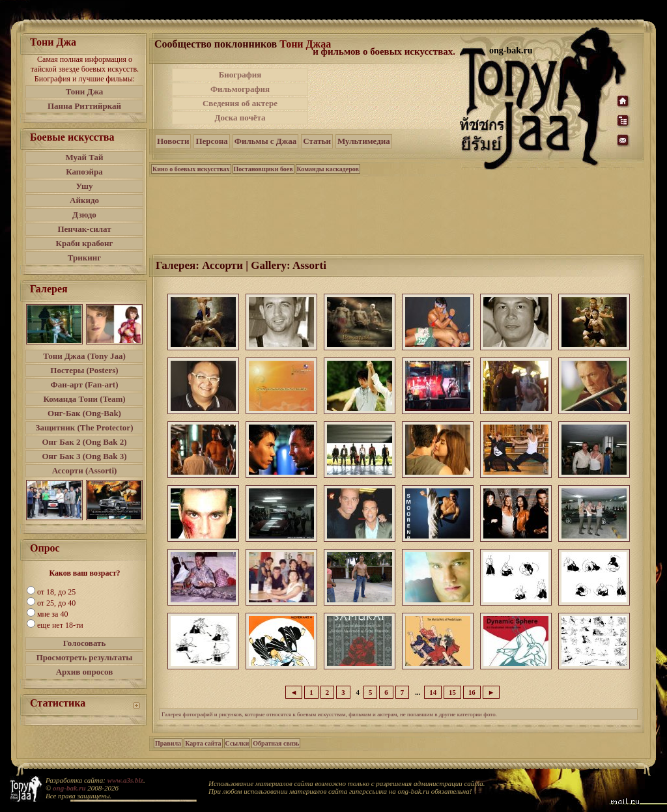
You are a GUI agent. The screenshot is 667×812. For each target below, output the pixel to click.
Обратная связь (276, 743)
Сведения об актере (240, 103)
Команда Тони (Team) (84, 399)
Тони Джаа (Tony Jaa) (84, 356)
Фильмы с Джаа (265, 141)
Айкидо (84, 200)
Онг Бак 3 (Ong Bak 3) (84, 456)
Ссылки (237, 743)
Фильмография (240, 89)
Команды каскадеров (328, 169)
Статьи (317, 141)
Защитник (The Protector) (85, 427)
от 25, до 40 (56, 603)
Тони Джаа (305, 44)
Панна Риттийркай (84, 106)
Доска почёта (240, 118)
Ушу (85, 186)
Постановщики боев (263, 169)
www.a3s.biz (125, 780)
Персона (211, 141)
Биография (240, 75)
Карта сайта (203, 743)
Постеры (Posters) (84, 370)
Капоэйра (84, 172)
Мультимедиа (364, 141)
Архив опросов (85, 672)
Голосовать (85, 643)
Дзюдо (84, 215)
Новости (173, 141)
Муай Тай (84, 157)
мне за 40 (52, 614)
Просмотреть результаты (85, 657)
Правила (168, 743)
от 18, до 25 (56, 592)
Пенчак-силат (84, 229)
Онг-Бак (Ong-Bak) (84, 413)
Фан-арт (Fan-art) (85, 385)
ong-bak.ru (69, 788)
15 (452, 692)
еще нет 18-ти (60, 625)
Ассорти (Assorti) (85, 470)
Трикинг (84, 258)
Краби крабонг (85, 243)
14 (433, 692)
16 (472, 692)
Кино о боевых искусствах (191, 169)
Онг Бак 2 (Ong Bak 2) (84, 442)
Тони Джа (85, 91)
